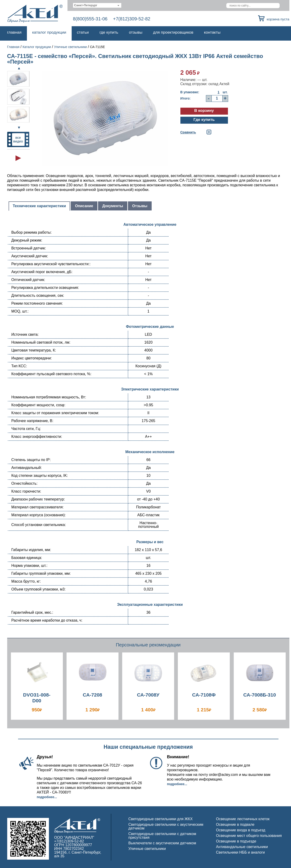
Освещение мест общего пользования (249, 836)
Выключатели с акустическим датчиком (162, 843)
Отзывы (136, 32)
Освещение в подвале (235, 824)
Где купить (109, 32)
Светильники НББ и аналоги (241, 852)
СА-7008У (148, 695)
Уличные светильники (70, 47)
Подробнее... (47, 797)
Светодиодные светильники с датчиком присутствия (162, 836)
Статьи (83, 32)
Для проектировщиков (173, 32)
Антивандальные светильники (242, 847)
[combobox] (97, 5)
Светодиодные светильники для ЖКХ (161, 819)
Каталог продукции (49, 32)
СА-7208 (93, 695)
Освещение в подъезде (236, 841)
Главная (14, 32)
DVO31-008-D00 (37, 698)
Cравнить (188, 132)
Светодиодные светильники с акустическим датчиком (166, 826)
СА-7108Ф (204, 695)
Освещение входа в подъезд (241, 830)
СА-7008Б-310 (260, 695)
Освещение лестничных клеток (243, 819)
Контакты (212, 32)
